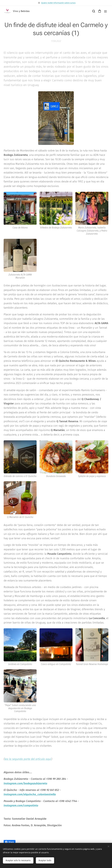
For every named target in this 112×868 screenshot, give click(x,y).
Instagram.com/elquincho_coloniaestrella (30, 794)
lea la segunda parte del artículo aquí (28, 759)
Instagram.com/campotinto (21, 805)
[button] (94, 11)
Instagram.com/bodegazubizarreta (25, 783)
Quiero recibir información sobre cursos (58, 3)
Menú (105, 11)
